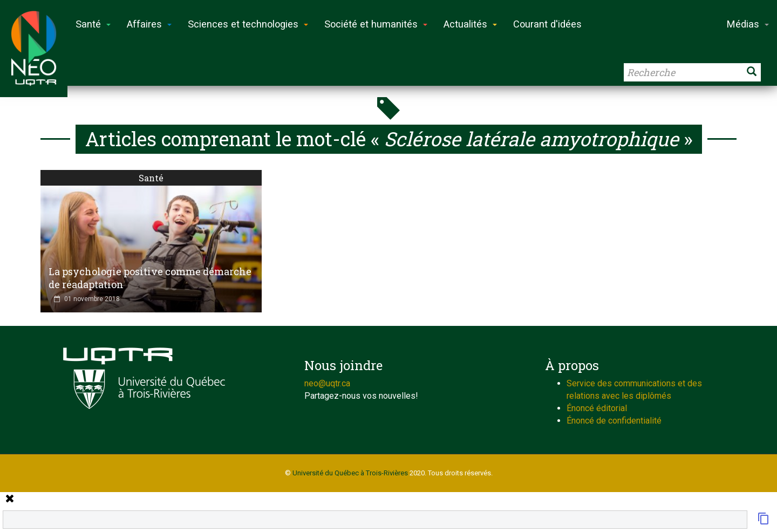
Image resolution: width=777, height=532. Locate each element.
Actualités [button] (470, 24)
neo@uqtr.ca (327, 383)
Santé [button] (93, 24)
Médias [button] (748, 24)
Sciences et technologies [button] (248, 24)
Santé (151, 178)
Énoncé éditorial (597, 408)
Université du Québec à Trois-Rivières (350, 473)
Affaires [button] (149, 24)
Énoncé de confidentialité (614, 421)
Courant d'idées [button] (547, 24)
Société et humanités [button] (376, 24)
